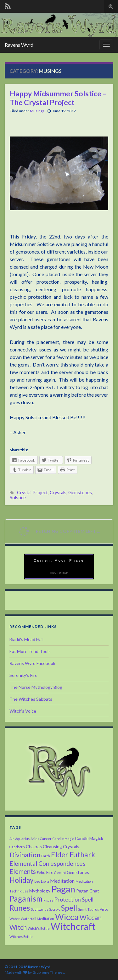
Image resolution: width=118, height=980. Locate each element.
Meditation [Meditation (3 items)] (62, 881)
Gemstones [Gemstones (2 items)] (78, 872)
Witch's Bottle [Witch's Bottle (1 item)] (39, 928)
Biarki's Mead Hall (26, 639)
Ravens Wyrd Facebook (32, 663)
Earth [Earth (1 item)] (46, 856)
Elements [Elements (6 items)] (23, 871)
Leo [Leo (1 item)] (37, 881)
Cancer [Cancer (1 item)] (46, 839)
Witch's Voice (23, 711)
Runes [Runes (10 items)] (20, 908)
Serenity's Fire (23, 675)
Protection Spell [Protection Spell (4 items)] (74, 899)
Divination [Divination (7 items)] (25, 855)
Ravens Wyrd (19, 45)
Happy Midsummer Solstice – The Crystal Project (58, 98)
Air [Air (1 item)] (12, 839)
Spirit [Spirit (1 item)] (82, 909)
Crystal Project (32, 493)
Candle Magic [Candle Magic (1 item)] (63, 839)
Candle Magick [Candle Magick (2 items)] (89, 838)
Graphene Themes (48, 972)
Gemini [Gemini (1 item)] (60, 873)
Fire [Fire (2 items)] (50, 872)
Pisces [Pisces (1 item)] (48, 900)
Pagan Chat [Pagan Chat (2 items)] (88, 891)
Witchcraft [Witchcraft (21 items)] (73, 926)
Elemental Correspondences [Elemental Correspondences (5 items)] (48, 863)
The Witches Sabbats (31, 699)
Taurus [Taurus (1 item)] (93, 909)
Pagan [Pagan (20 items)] (63, 889)
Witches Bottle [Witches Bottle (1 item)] (21, 937)
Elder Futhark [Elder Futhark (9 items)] (73, 854)
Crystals (58, 493)
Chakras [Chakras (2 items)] (34, 846)
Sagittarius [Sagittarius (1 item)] (39, 909)
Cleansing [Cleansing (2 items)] (52, 846)
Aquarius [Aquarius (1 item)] (22, 839)
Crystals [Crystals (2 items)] (71, 846)
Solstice (18, 498)
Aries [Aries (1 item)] (35, 839)
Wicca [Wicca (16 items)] (67, 917)
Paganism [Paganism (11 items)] (26, 899)
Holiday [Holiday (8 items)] (21, 880)
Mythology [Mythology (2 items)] (40, 891)
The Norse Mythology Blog (36, 687)
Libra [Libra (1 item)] (45, 881)
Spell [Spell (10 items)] (69, 908)
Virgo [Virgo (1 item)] (104, 909)
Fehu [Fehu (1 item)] (41, 873)
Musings (37, 111)
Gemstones (80, 493)
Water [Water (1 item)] (15, 919)
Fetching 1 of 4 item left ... (58, 532)
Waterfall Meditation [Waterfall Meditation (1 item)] (37, 919)
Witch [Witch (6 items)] (18, 927)
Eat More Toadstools (30, 651)
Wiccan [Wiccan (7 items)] (91, 918)
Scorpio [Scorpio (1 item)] (55, 909)
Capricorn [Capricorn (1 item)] (17, 847)
